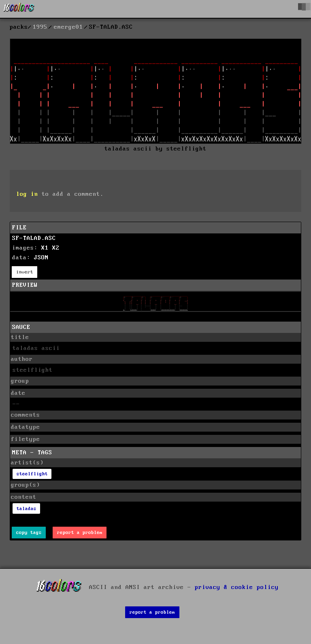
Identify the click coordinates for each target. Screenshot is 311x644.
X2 (56, 248)
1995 (40, 27)
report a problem (80, 533)
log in (27, 194)
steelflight (32, 474)
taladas (27, 509)
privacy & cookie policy (237, 587)
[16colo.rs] (19, 9)
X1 (45, 248)
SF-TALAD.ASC (34, 238)
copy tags (29, 533)
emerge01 (68, 27)
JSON (41, 258)
